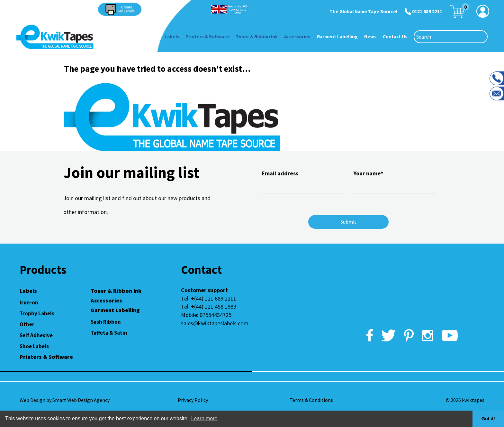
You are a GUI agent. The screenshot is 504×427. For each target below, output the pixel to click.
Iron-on (29, 302)
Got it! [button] (488, 419)
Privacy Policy (193, 400)
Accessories (297, 37)
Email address (303, 181)
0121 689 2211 (427, 11)
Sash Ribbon (106, 322)
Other (27, 324)
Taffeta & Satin (109, 333)
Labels (172, 37)
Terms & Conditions (311, 400)
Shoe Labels (34, 346)
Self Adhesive (36, 335)
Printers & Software (207, 37)
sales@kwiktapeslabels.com (215, 323)
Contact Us (395, 37)
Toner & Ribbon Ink (257, 37)
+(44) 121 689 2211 (214, 298)
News (370, 37)
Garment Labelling (337, 37)
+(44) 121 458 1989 (214, 306)
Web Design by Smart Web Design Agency (65, 400)
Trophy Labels (37, 313)
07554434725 (216, 315)
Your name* (395, 181)
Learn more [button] (204, 418)
